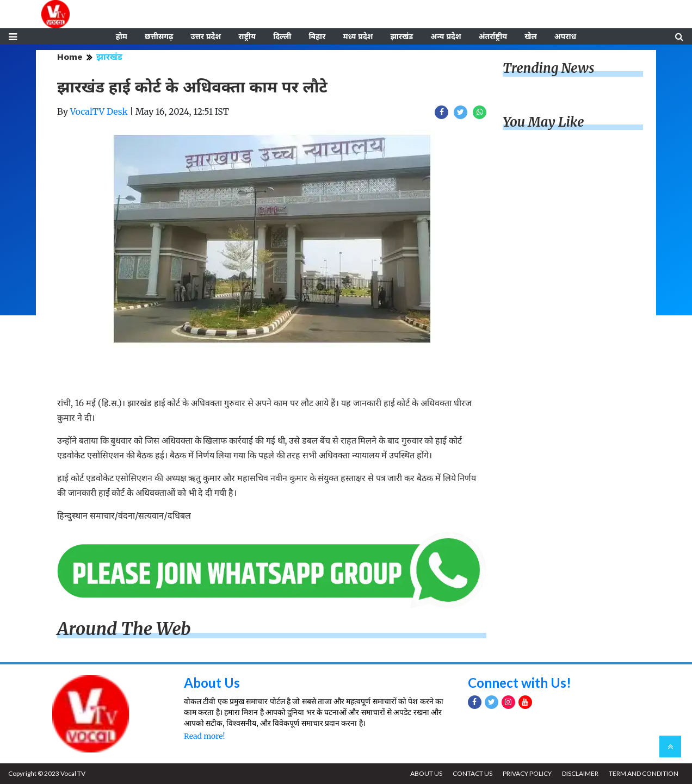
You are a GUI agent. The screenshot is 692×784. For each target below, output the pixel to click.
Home (70, 57)
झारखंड (401, 36)
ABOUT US (426, 773)
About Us (212, 683)
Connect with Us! (520, 683)
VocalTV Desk (99, 111)
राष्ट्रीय (247, 36)
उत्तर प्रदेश (206, 36)
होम (122, 36)
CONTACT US (472, 773)
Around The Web (124, 629)
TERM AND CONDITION (644, 773)
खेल (531, 36)
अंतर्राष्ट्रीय (493, 36)
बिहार (317, 36)
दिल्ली (282, 36)
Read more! (204, 736)
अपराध (565, 36)
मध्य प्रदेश (358, 36)
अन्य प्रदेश (446, 36)
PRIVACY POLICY (527, 773)
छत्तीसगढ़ (159, 36)
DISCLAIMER (580, 773)
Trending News (548, 68)
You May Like (543, 122)
